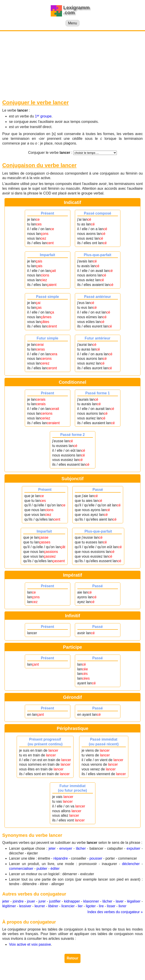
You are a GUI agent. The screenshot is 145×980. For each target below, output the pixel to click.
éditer (55, 869)
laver (120, 901)
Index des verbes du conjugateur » (115, 912)
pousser (96, 858)
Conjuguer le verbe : (50, 153)
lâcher (81, 848)
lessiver (25, 906)
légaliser (134, 901)
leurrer (40, 906)
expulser (133, 848)
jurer (42, 901)
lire (101, 906)
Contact (116, 973)
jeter (52, 848)
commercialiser (21, 869)
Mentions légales (93, 973)
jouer (31, 901)
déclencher (131, 864)
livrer (123, 906)
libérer (53, 906)
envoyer (66, 848)
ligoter (91, 906)
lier (80, 906)
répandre (61, 858)
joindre (18, 901)
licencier (68, 906)
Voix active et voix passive (30, 944)
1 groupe (43, 116)
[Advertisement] (72, 65)
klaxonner (91, 901)
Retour (73, 958)
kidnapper (72, 901)
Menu (72, 23)
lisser (111, 906)
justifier (55, 901)
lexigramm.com (64, 973)
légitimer (9, 906)
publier (42, 869)
